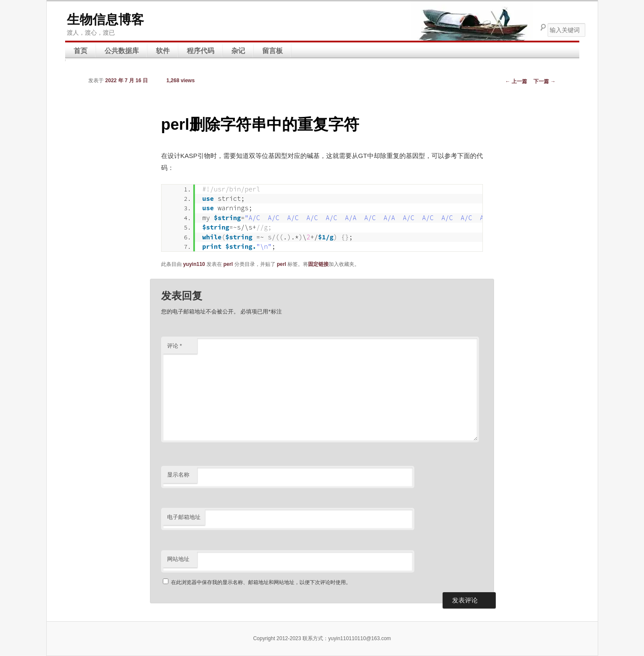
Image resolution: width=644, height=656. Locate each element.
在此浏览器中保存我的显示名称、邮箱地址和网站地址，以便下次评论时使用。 (261, 582)
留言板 (273, 51)
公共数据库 (122, 51)
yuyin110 (194, 264)
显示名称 (178, 475)
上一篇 (516, 81)
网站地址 (178, 559)
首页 (81, 51)
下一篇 (544, 81)
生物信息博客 (105, 19)
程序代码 (201, 51)
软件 (163, 51)
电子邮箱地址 (184, 517)
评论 (175, 346)
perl (228, 264)
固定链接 (318, 264)
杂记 (238, 51)
